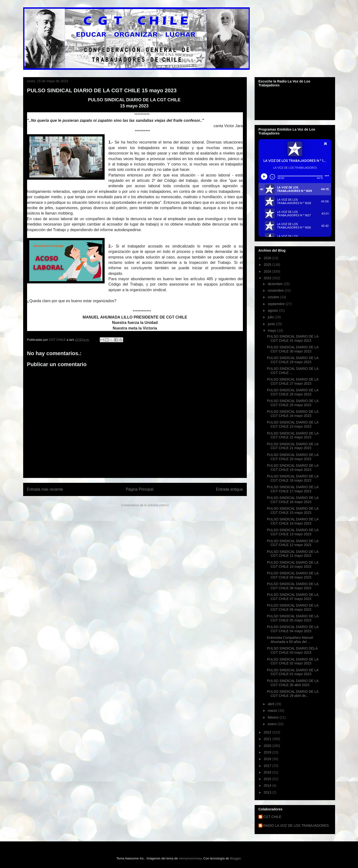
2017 (268, 766)
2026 (268, 258)
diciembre (276, 284)
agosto (273, 310)
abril (271, 704)
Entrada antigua (229, 489)
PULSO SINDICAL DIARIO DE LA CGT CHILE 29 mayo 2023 (293, 360)
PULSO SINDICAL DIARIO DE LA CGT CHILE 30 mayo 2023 (293, 349)
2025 (268, 265)
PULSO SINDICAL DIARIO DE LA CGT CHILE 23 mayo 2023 (293, 424)
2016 (268, 772)
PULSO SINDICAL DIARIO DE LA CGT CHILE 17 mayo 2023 (293, 489)
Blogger (235, 858)
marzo (273, 711)
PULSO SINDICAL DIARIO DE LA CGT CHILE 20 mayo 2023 (293, 457)
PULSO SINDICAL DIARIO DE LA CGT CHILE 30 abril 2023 (293, 683)
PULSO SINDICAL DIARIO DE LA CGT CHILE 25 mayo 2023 (293, 403)
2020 (268, 746)
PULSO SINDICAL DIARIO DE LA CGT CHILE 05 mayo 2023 (293, 618)
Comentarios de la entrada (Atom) (145, 505)
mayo (272, 331)
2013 (268, 792)
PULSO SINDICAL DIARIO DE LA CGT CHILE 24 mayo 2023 (293, 414)
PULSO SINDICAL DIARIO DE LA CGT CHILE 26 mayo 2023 (293, 392)
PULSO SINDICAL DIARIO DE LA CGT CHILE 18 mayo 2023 (293, 478)
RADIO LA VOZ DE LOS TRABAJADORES (296, 826)
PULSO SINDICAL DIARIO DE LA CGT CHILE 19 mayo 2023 (293, 468)
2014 (268, 785)
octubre (274, 297)
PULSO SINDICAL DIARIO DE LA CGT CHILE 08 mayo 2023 (293, 586)
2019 (268, 752)
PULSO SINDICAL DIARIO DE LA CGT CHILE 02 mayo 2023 (293, 661)
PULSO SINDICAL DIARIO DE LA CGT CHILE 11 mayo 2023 (293, 554)
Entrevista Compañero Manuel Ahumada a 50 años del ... (290, 640)
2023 (268, 278)
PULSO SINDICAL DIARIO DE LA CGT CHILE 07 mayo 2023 (293, 597)
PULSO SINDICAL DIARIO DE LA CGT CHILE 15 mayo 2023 (293, 511)
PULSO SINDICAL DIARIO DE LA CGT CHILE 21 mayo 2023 (293, 446)
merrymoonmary (190, 858)
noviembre (276, 290)
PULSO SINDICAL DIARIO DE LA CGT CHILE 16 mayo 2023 (293, 500)
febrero (274, 717)
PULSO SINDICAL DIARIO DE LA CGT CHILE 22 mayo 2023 (293, 435)
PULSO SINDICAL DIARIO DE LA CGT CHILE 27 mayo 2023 (293, 381)
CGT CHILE (272, 817)
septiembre (277, 304)
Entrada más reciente (45, 489)
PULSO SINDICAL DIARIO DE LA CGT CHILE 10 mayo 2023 (293, 564)
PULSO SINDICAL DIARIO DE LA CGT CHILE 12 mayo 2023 (293, 543)
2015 (268, 779)
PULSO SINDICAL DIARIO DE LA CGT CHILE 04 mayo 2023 (293, 629)
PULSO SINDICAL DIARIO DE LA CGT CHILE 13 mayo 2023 (293, 532)
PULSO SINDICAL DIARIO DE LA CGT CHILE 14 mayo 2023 (293, 521)
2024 (268, 271)
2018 (268, 759)
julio (271, 317)
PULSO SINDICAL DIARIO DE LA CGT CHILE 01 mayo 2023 (293, 672)
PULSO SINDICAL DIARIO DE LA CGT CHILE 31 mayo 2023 (293, 338)
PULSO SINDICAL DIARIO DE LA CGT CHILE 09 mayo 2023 (293, 575)
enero (273, 724)
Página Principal (140, 489)
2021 (268, 739)
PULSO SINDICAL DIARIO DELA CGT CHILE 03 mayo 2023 (292, 650)
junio (272, 324)
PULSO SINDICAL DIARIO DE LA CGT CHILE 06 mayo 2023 (293, 607)
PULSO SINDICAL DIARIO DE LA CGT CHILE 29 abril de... (293, 694)
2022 (268, 732)
